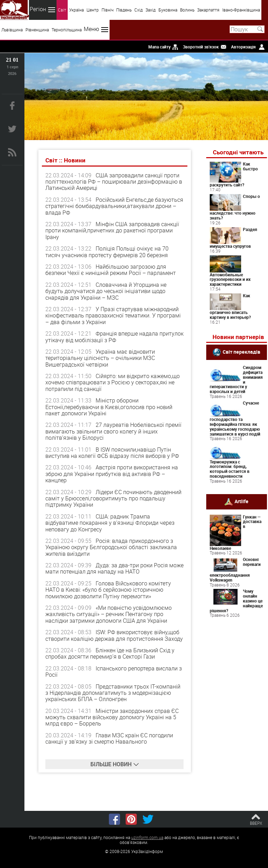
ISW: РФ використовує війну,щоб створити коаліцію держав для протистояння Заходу (114, 635)
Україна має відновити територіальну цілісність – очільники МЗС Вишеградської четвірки (100, 358)
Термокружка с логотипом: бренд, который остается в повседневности (230, 469)
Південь (124, 10)
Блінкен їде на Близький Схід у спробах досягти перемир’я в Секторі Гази (110, 653)
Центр (93, 10)
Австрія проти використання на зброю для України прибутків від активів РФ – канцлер (112, 474)
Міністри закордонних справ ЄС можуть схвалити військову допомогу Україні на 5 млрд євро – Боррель (112, 717)
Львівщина (12, 30)
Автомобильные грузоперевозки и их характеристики (230, 279)
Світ (62, 10)
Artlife (241, 501)
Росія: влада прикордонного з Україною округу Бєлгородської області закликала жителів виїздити (111, 547)
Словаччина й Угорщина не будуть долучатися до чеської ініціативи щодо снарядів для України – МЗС (106, 291)
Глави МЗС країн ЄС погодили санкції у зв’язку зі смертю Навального (109, 738)
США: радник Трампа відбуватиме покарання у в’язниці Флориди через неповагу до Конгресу (110, 523)
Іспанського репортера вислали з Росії (114, 671)
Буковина (168, 10)
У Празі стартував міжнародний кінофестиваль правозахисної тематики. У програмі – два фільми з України (113, 316)
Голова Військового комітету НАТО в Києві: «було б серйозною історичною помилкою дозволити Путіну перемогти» (108, 590)
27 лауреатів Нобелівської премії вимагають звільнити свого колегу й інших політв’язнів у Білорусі (113, 431)
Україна (76, 10)
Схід (139, 10)
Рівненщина (37, 30)
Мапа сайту (159, 47)
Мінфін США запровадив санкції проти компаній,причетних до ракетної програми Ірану (112, 231)
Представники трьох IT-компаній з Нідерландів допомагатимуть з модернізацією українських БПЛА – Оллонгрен (113, 693)
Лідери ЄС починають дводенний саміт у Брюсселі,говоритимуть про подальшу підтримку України (113, 498)
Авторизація (243, 47)
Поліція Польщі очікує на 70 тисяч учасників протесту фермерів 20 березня (107, 252)
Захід (151, 10)
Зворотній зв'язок (201, 47)
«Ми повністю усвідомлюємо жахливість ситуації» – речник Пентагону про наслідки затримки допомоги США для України (109, 614)
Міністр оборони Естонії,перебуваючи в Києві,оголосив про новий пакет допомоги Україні (109, 407)
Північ (107, 10)
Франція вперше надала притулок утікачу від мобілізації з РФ (114, 337)
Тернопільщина (67, 30)
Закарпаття (208, 10)
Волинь (187, 10)
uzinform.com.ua (147, 837)
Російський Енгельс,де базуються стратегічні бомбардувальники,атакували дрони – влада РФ (114, 206)
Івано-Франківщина (241, 10)
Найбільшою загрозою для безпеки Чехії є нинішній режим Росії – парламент (111, 270)
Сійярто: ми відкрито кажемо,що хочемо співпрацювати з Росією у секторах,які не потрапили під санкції (113, 382)
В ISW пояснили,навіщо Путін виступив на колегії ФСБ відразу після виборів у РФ (112, 453)
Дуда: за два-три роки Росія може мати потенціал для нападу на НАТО (114, 568)
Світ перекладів (241, 352)
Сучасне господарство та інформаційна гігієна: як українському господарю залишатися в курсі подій (235, 418)
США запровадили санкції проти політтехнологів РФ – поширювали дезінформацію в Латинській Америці (114, 182)
